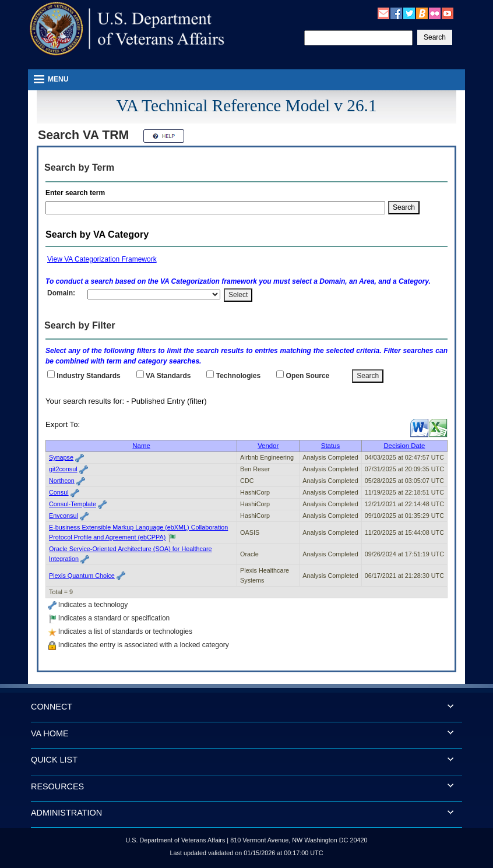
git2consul (63, 469)
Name (141, 446)
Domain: (61, 293)
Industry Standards (88, 376)
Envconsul (64, 516)
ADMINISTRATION (66, 813)
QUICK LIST (54, 760)
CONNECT (52, 707)
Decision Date (404, 446)
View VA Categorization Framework (102, 259)
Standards (168, 376)
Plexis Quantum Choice (82, 576)
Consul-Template (73, 504)
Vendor (268, 446)
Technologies (238, 376)
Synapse (61, 457)
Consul (59, 492)
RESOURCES (57, 786)
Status (330, 446)
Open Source (308, 376)
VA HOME (50, 733)
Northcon (62, 481)
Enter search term (77, 193)
